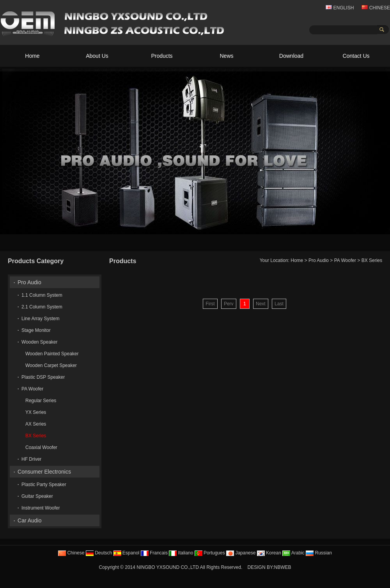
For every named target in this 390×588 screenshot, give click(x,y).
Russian (319, 553)
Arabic (293, 553)
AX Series (36, 424)
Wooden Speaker (40, 342)
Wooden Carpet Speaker (51, 365)
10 (382, 228)
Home (32, 56)
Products (162, 56)
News (226, 56)
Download (291, 56)
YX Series (36, 412)
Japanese (241, 553)
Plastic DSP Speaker (43, 377)
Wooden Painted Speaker (52, 354)
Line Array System (40, 319)
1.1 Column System (42, 295)
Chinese (71, 553)
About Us (97, 56)
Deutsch (99, 553)
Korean (269, 553)
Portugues (210, 553)
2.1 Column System (42, 307)
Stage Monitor (36, 330)
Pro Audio (319, 260)
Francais (154, 553)
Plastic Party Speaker (44, 485)
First (210, 304)
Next (261, 304)
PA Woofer (345, 260)
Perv (229, 304)
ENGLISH (340, 8)
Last (279, 304)
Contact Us (356, 56)
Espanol (127, 553)
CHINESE (376, 8)
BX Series (372, 260)
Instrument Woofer (41, 508)
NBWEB (283, 567)
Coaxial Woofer (41, 447)
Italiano (181, 553)
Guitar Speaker (37, 496)
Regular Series (41, 401)
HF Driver (31, 459)
